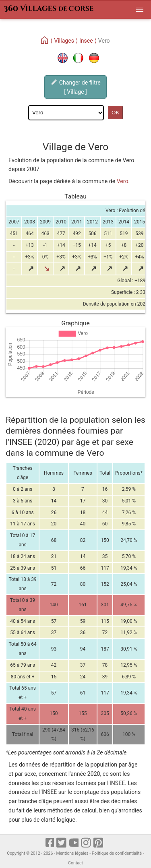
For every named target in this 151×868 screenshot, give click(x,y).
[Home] (45, 41)
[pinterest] (99, 843)
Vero (123, 181)
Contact (75, 863)
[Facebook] (50, 843)
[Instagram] (86, 843)
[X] (62, 843)
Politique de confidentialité (117, 853)
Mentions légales (72, 853)
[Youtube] (74, 843)
